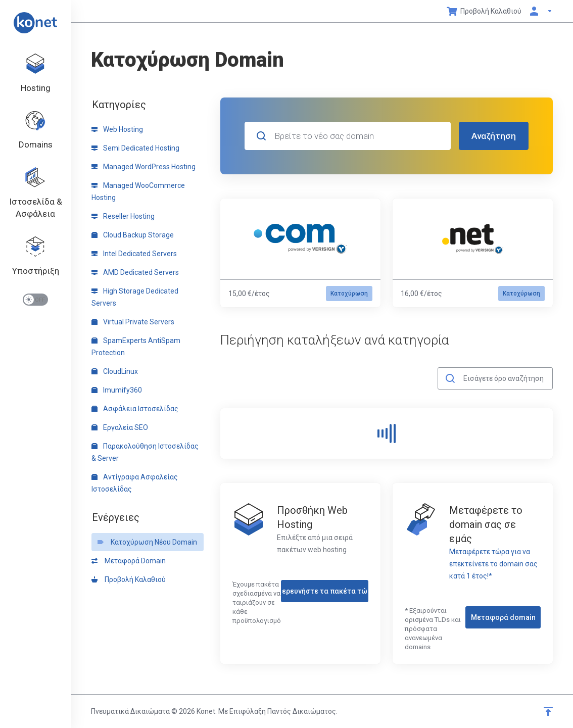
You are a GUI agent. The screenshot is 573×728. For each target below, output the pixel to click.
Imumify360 (117, 390)
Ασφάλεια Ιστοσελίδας (135, 409)
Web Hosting (117, 129)
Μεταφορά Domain (129, 561)
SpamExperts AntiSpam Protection (136, 347)
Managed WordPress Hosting (144, 167)
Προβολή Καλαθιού (129, 579)
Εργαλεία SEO (120, 427)
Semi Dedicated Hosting (135, 148)
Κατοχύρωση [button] (349, 294)
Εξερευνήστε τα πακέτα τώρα (325, 591)
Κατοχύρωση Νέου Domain (147, 542)
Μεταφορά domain (503, 617)
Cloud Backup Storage (133, 235)
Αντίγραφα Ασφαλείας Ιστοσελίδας (135, 483)
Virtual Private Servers (133, 322)
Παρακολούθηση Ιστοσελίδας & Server (145, 452)
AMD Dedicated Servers (135, 272)
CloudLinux (115, 371)
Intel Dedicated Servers (134, 254)
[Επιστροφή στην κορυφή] (548, 711)
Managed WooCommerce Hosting (138, 191)
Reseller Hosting (123, 216)
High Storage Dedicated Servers (135, 297)
